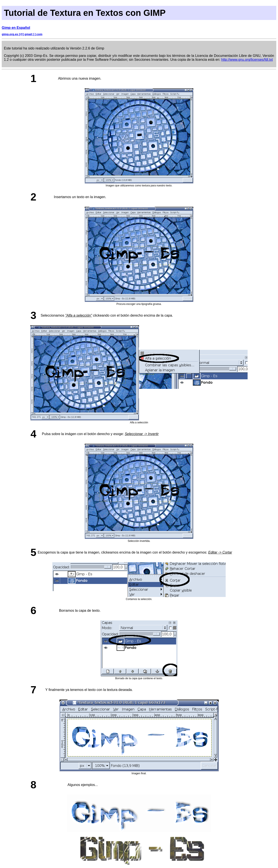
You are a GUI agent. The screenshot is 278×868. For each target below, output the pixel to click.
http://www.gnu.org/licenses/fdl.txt (247, 60)
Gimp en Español (16, 28)
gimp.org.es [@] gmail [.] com (22, 34)
